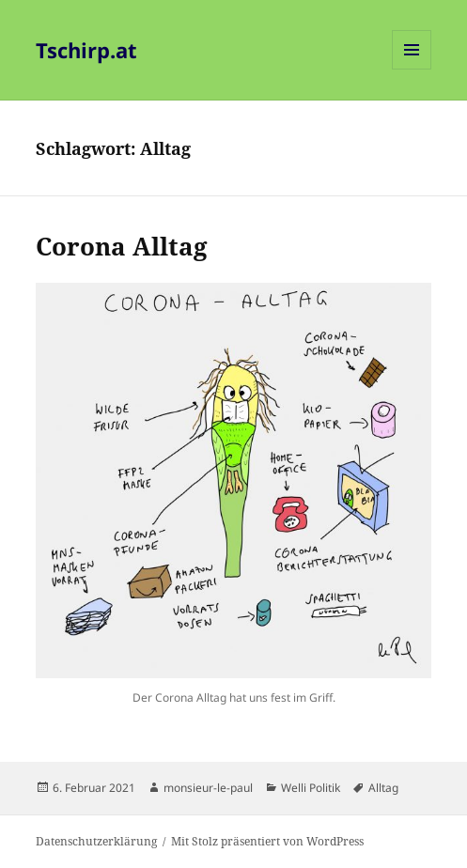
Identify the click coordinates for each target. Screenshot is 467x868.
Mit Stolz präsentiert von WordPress (267, 841)
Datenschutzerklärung (96, 841)
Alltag (383, 788)
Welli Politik (311, 788)
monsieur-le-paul (208, 788)
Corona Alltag (122, 246)
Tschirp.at (86, 50)
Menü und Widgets (412, 69)
